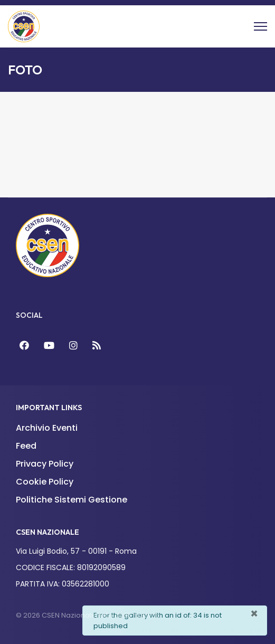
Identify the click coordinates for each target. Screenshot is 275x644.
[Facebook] (24, 345)
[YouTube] (49, 345)
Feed (26, 446)
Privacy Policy (45, 464)
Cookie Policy (45, 482)
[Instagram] (73, 345)
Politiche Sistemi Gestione (72, 500)
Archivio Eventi (47, 428)
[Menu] (260, 26)
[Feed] (97, 345)
